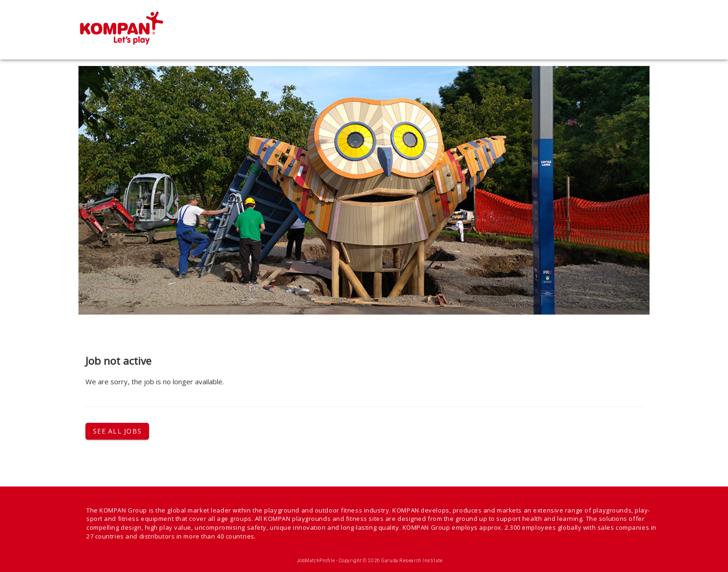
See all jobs (117, 431)
